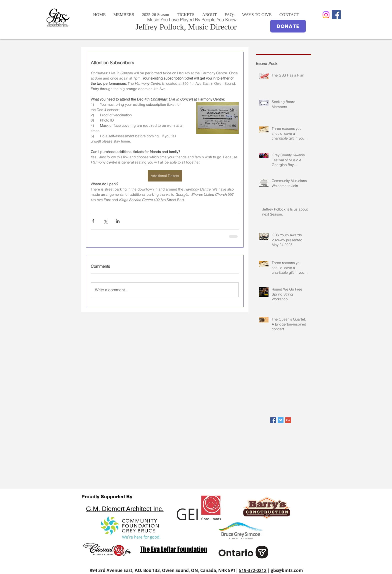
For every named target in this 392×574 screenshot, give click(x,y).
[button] (209, 15)
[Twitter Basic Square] (281, 420)
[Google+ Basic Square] (288, 420)
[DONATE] (288, 26)
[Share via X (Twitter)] (105, 221)
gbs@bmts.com (287, 570)
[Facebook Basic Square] (273, 420)
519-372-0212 (253, 570)
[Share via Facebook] (93, 221)
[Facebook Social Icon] (336, 15)
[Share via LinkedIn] (118, 221)
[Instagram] (326, 15)
